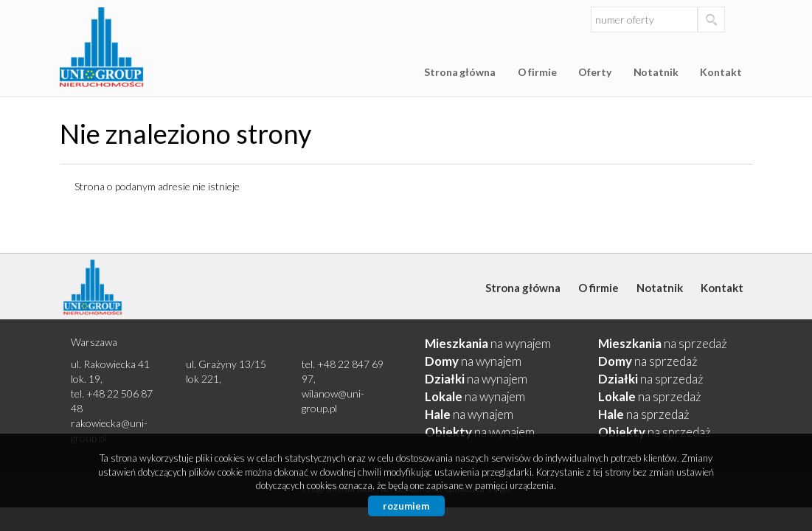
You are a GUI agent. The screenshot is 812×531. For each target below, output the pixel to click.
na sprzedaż (663, 343)
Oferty (594, 72)
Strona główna (459, 72)
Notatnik (656, 72)
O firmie (537, 72)
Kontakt (721, 72)
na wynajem (488, 343)
